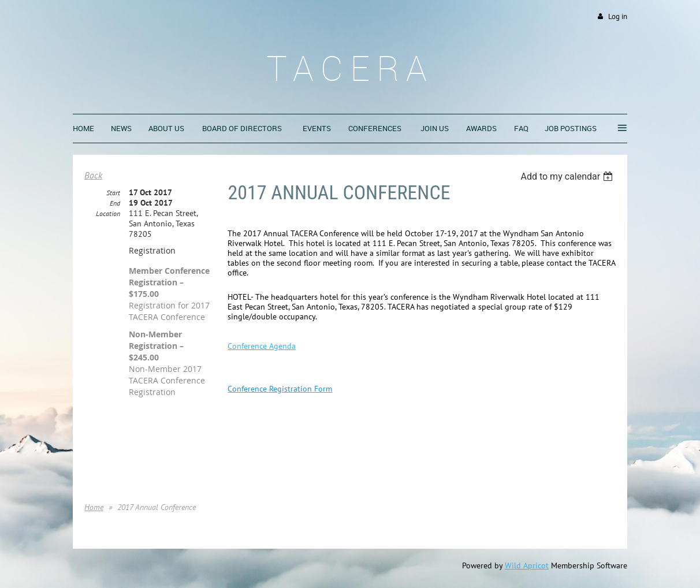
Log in (618, 16)
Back (93, 175)
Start (113, 193)
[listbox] (568, 176)
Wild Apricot (527, 565)
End (115, 203)
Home (94, 507)
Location (108, 213)
